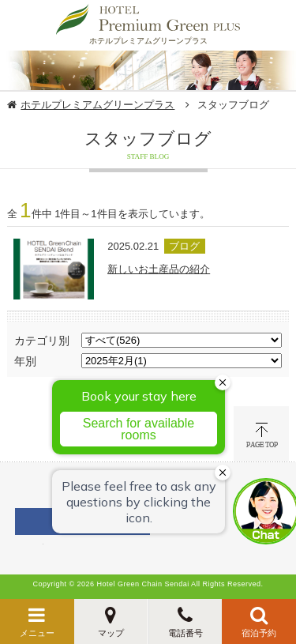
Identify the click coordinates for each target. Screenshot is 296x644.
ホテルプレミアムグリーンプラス (97, 105)
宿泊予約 (259, 633)
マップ (111, 633)
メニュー (37, 633)
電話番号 (185, 633)
